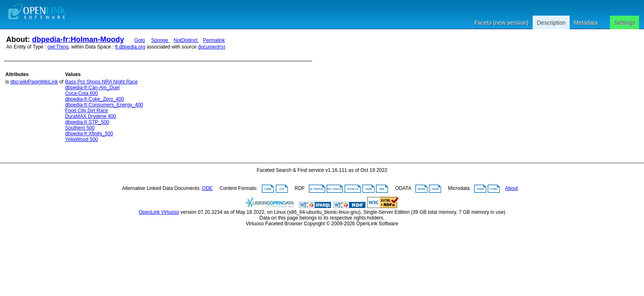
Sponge (160, 40)
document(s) (212, 47)
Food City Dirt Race (86, 111)
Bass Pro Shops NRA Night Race (101, 82)
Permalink (214, 40)
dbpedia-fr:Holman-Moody (78, 39)
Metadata (586, 23)
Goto (140, 40)
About (512, 188)
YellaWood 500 (81, 139)
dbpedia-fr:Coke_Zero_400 (94, 99)
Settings (624, 23)
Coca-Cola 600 (81, 93)
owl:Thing (58, 47)
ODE (207, 188)
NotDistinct (186, 40)
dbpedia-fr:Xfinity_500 (89, 134)
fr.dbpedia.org (130, 47)
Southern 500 (80, 128)
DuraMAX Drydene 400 (90, 116)
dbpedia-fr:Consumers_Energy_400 (104, 105)
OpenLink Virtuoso (159, 212)
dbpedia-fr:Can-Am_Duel (92, 88)
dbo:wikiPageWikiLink (34, 82)
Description (551, 23)
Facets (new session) (501, 23)
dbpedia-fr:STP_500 (87, 122)
